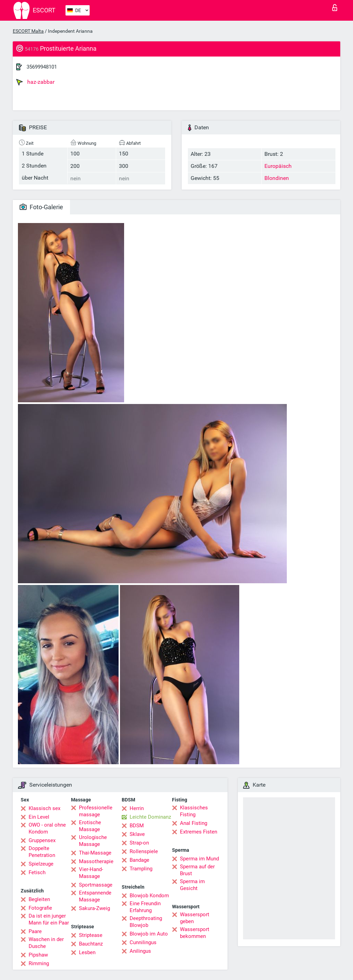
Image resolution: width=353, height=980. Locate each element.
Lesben (87, 952)
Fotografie (40, 908)
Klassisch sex (44, 808)
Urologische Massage (93, 841)
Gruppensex (42, 840)
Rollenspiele (144, 851)
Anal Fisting (194, 823)
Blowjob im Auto (149, 934)
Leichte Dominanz (150, 817)
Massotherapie (96, 861)
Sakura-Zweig (94, 908)
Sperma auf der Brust (197, 870)
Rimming (39, 963)
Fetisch (37, 872)
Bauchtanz (91, 944)
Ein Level (39, 817)
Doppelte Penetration (42, 852)
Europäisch (278, 166)
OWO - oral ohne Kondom (47, 828)
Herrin (137, 808)
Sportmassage (96, 885)
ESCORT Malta (28, 31)
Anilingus (140, 951)
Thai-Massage (95, 853)
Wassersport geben (195, 918)
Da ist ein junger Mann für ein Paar (49, 919)
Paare (35, 931)
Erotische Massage (90, 826)
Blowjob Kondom (149, 896)
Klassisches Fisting (194, 811)
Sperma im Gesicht (192, 885)
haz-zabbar (35, 82)
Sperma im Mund (199, 859)
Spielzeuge (41, 864)
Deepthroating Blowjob (146, 922)
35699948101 (42, 67)
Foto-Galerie (41, 207)
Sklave (137, 834)
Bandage (139, 860)
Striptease (91, 935)
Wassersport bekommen (195, 933)
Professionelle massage (96, 811)
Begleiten (39, 899)
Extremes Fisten (199, 832)
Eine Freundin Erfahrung (145, 907)
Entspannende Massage (95, 896)
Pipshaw (38, 955)
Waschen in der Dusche (46, 943)
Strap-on (139, 843)
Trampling (141, 869)
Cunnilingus (143, 942)
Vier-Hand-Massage (91, 873)
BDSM (137, 826)
